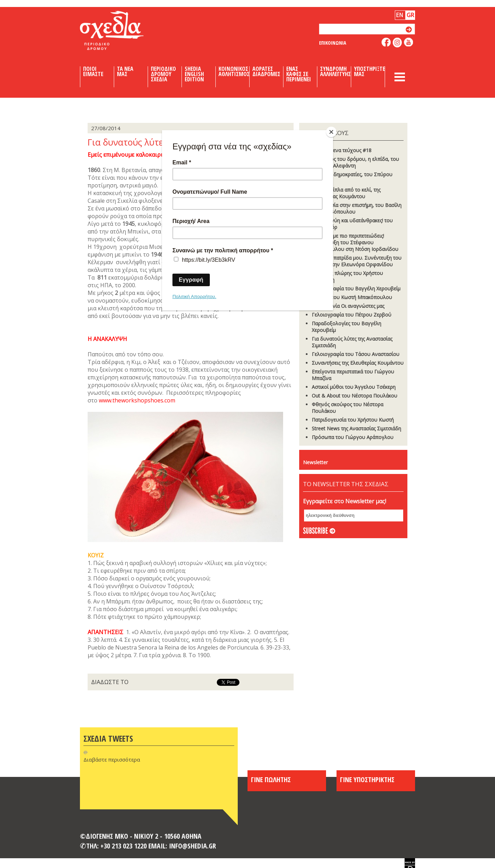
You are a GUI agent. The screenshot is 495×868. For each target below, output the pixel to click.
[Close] (331, 132)
